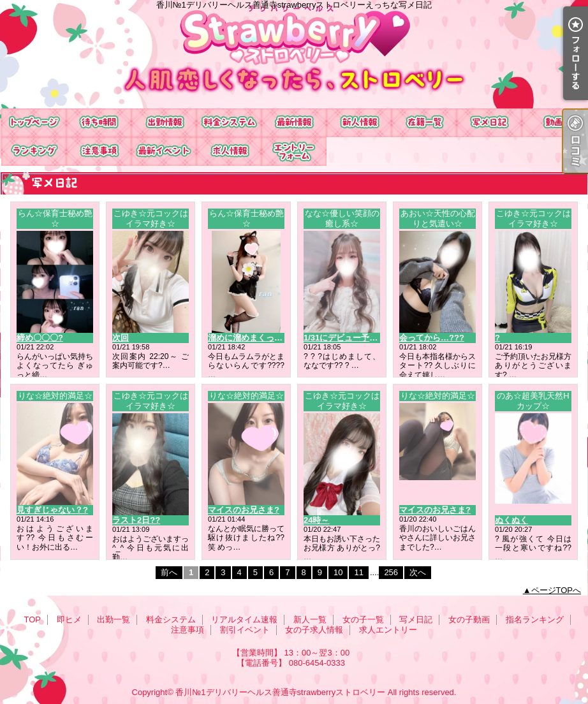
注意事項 (99, 151)
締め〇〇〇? (40, 338)
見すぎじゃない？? (52, 510)
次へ (418, 572)
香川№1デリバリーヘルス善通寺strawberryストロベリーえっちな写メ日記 (294, 54)
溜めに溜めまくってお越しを (262, 338)
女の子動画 (554, 123)
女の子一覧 (424, 123)
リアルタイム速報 (294, 123)
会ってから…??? (432, 338)
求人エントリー (294, 151)
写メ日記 (489, 123)
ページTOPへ (556, 590)
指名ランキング (34, 151)
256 (391, 572)
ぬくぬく (511, 520)
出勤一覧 (164, 123)
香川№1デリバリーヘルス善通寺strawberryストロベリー (280, 692)
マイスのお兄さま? (244, 510)
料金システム (229, 123)
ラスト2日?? (136, 520)
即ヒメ (99, 123)
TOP (34, 123)
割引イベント (164, 151)
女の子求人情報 (229, 151)
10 (338, 572)
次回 (121, 338)
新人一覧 (359, 123)
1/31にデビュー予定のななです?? (366, 338)
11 (358, 572)
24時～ (316, 520)
